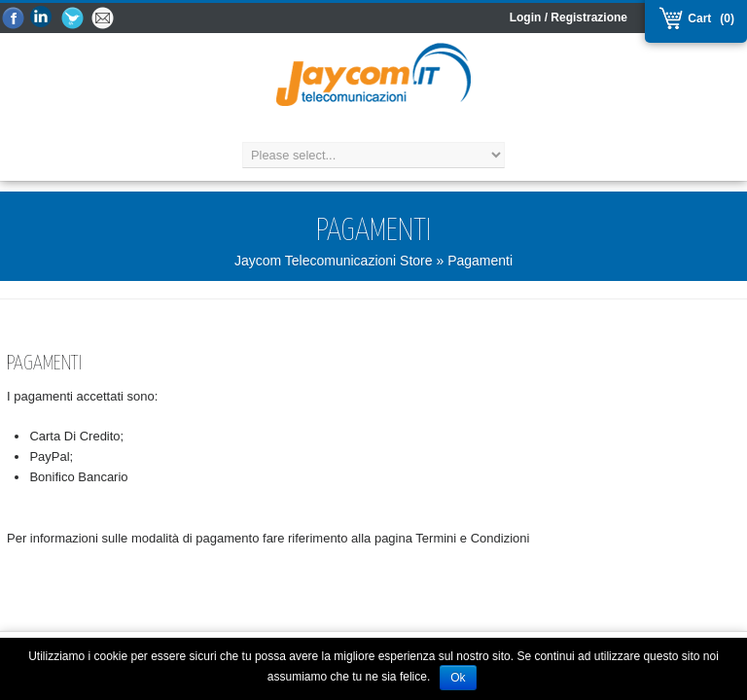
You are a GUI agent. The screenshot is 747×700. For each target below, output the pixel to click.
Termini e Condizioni (472, 538)
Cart (697, 18)
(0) (727, 18)
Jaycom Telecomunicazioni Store (334, 261)
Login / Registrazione (569, 17)
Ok (458, 678)
